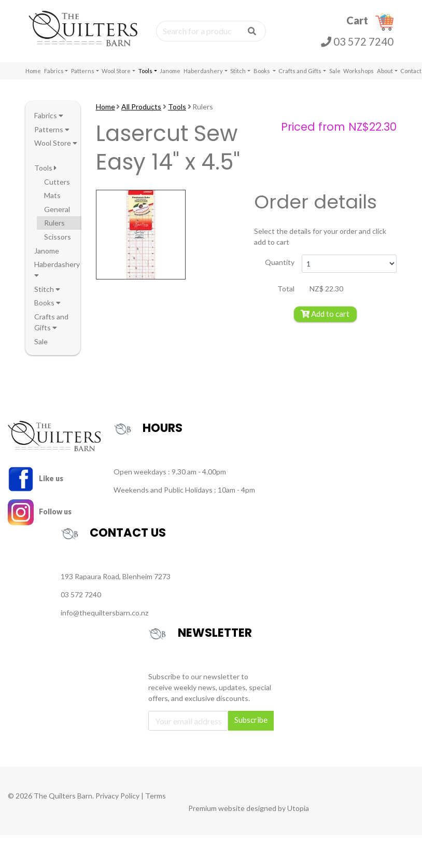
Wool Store (116, 71)
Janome (170, 71)
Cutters (57, 182)
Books (262, 71)
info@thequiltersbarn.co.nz (104, 613)
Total (286, 289)
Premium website (216, 808)
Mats (52, 195)
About (385, 71)
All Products (141, 107)
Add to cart (325, 314)
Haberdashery (203, 71)
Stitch (238, 71)
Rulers (54, 223)
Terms (156, 796)
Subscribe (251, 720)
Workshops (358, 71)
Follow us (40, 512)
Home (33, 71)
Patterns (83, 71)
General (57, 209)
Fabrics (54, 71)
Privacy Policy (117, 796)
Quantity (280, 262)
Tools (145, 71)
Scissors (58, 237)
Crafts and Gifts (300, 71)
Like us (36, 478)
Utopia (298, 808)
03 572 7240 (357, 41)
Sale (335, 71)
